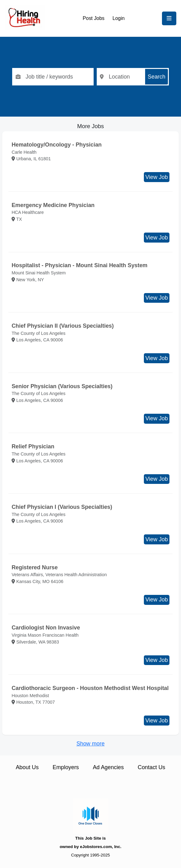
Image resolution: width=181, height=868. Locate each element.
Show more (90, 744)
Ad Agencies (108, 767)
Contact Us (151, 767)
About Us (27, 767)
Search (157, 77)
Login (118, 18)
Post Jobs (94, 18)
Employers (66, 767)
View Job (157, 177)
